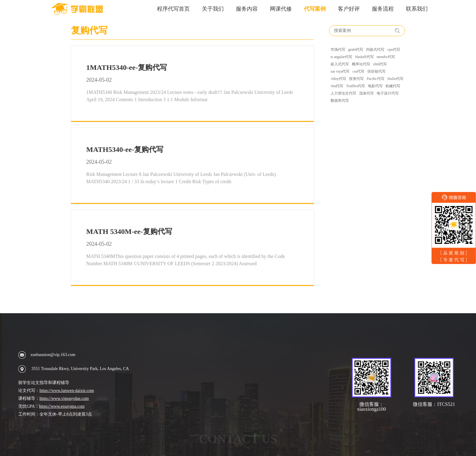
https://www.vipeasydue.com (64, 398)
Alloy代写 (338, 79)
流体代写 (366, 93)
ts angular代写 (341, 57)
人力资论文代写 (343, 93)
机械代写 (393, 86)
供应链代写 (376, 71)
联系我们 (417, 9)
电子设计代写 (388, 93)
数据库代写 (340, 101)
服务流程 (383, 9)
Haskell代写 (364, 57)
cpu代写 (394, 50)
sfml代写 (380, 64)
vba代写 (337, 86)
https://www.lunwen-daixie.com (67, 391)
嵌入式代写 (340, 64)
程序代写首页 (173, 9)
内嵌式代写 (375, 50)
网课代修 (281, 9)
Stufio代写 (395, 79)
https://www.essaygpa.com (62, 406)
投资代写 (356, 79)
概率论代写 (361, 64)
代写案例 (315, 9)
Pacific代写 (375, 79)
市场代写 (338, 50)
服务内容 (247, 9)
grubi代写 (356, 50)
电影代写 (375, 86)
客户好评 (349, 9)
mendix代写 (386, 57)
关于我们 (213, 9)
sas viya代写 (340, 71)
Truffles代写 (355, 86)
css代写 (358, 71)
